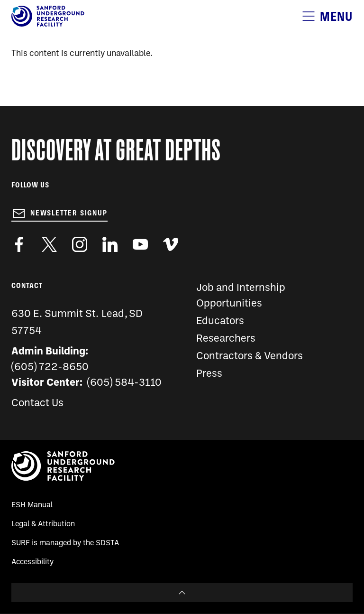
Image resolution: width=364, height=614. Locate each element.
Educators (220, 321)
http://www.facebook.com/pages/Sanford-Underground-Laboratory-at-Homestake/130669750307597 (19, 244)
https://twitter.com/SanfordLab (49, 244)
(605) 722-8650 (50, 367)
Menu (336, 16)
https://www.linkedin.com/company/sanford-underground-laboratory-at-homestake (110, 244)
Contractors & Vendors (250, 357)
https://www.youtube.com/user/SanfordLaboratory (140, 244)
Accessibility (32, 562)
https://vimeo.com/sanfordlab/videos (171, 244)
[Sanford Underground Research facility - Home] (48, 25)
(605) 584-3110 (124, 383)
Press (209, 374)
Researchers (226, 339)
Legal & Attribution (43, 524)
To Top (182, 593)
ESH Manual (32, 505)
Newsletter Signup (69, 213)
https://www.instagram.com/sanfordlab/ (80, 244)
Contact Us (37, 404)
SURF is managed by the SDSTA (65, 543)
